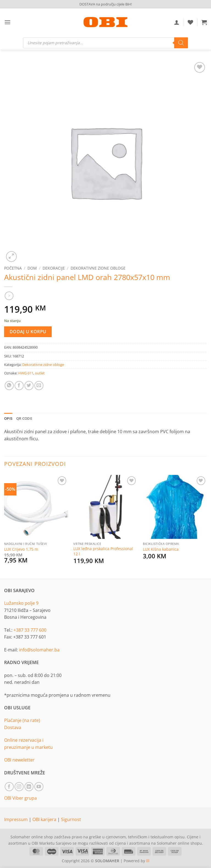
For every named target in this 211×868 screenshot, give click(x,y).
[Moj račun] (177, 22)
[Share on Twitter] (29, 386)
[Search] (181, 43)
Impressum (16, 819)
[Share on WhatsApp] (9, 386)
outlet (40, 373)
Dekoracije (54, 268)
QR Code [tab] (24, 418)
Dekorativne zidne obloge (98, 268)
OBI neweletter (19, 760)
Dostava (13, 727)
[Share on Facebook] (19, 386)
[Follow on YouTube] (39, 787)
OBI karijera (45, 819)
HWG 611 (26, 373)
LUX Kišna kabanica (161, 549)
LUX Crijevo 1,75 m (21, 549)
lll (148, 861)
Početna (13, 268)
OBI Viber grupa (20, 798)
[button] (7, 22)
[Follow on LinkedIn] (29, 787)
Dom (32, 268)
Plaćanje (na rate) (22, 720)
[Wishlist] (190, 22)
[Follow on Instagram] (19, 787)
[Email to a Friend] (39, 386)
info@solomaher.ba (39, 650)
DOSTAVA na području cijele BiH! (106, 4)
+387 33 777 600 (30, 630)
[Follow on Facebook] (9, 787)
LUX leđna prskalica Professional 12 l (103, 551)
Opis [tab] (8, 418)
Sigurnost (71, 819)
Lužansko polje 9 (21, 603)
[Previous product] (9, 296)
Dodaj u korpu (28, 332)
